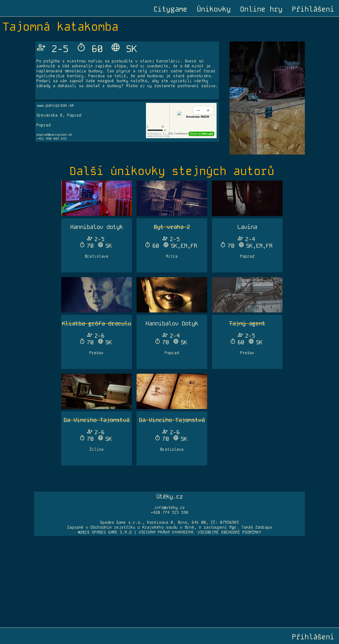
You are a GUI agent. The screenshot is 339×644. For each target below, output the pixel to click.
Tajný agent (247, 323)
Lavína (247, 227)
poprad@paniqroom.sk (54, 135)
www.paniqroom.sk (55, 105)
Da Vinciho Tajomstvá (97, 420)
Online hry (261, 9)
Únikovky (214, 9)
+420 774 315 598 (169, 512)
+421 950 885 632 (52, 139)
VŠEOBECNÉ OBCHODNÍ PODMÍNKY (230, 532)
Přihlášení (313, 9)
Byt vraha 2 (172, 227)
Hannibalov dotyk (97, 227)
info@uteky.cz (169, 508)
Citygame (170, 9)
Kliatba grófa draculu (97, 323)
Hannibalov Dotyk (172, 323)
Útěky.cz (169, 496)
